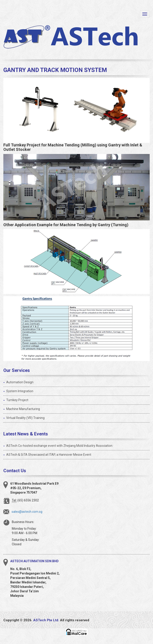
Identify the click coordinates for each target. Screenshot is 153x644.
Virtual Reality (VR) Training (25, 418)
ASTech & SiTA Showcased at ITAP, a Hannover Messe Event (49, 455)
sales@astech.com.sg (27, 512)
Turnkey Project (17, 400)
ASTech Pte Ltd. (46, 620)
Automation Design (20, 382)
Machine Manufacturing (23, 409)
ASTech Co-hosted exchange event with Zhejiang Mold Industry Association (59, 446)
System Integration (20, 391)
